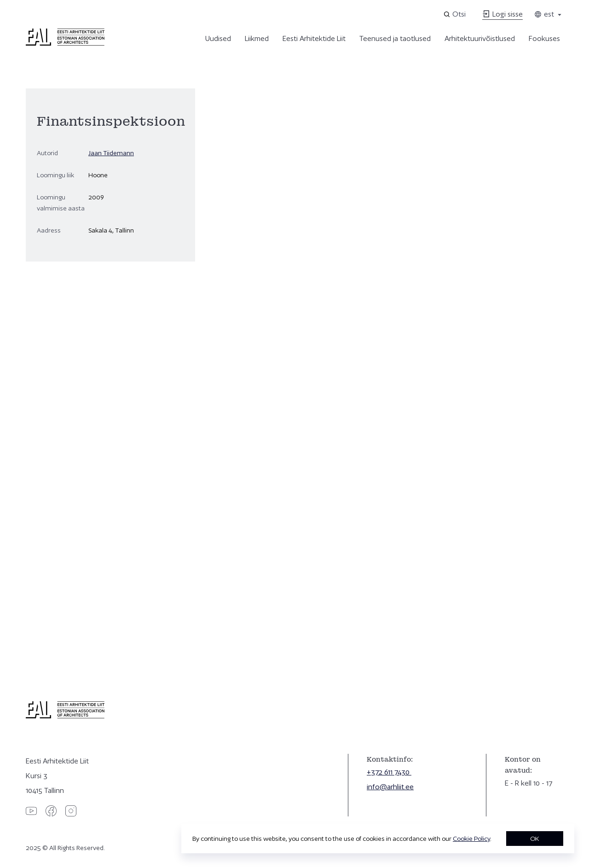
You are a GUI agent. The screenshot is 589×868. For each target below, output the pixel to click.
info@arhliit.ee (390, 787)
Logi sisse (502, 14)
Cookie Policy (471, 839)
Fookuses (544, 38)
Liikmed (257, 38)
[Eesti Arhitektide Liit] (65, 43)
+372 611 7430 (389, 772)
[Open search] (455, 14)
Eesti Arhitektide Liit (314, 38)
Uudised (218, 38)
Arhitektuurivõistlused (480, 38)
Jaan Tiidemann (111, 153)
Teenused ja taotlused (395, 38)
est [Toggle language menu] (549, 14)
